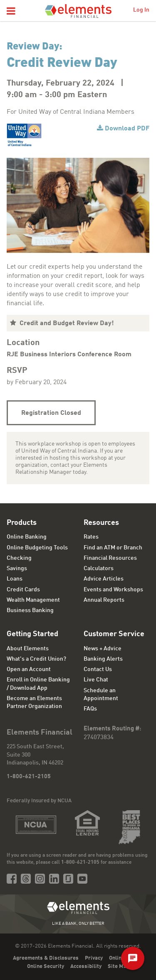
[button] (11, 12)
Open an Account (29, 669)
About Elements (28, 649)
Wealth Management (33, 600)
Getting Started (32, 634)
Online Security (46, 967)
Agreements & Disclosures (46, 958)
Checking (19, 558)
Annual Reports (104, 600)
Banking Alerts (103, 659)
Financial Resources (110, 558)
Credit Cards (23, 590)
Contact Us (98, 669)
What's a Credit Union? (36, 659)
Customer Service (114, 634)
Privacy (94, 958)
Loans (15, 579)
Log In (141, 10)
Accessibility (86, 967)
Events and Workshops (113, 590)
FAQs (90, 709)
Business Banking (30, 610)
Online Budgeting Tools (37, 548)
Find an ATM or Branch (113, 548)
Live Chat (96, 680)
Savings (17, 568)
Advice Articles (104, 579)
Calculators (99, 568)
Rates (91, 537)
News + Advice (103, 649)
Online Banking (27, 537)
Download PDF (127, 129)
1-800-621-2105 (29, 777)
